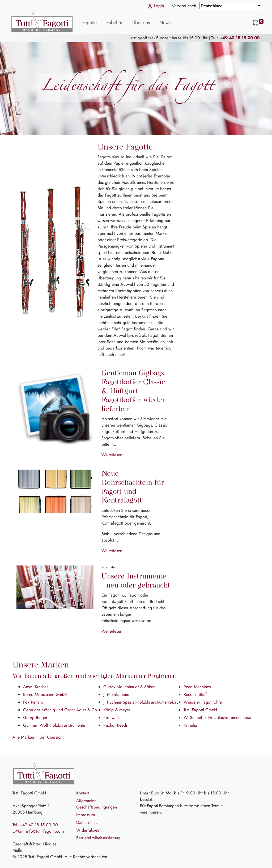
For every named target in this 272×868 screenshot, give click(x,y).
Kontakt (83, 793)
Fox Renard (33, 702)
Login (156, 6)
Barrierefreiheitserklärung (98, 838)
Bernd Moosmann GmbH (45, 694)
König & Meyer (117, 710)
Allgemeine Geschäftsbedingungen (97, 804)
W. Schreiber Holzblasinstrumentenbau (218, 718)
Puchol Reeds (115, 725)
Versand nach (185, 6)
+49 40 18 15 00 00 (240, 38)
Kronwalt (111, 718)
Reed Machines (197, 687)
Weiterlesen (112, 455)
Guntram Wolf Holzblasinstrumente (54, 725)
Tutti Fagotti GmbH (200, 710)
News (165, 23)
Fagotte (90, 23)
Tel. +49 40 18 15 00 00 (35, 825)
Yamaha (190, 725)
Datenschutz (87, 822)
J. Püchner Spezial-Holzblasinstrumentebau (141, 702)
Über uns (141, 23)
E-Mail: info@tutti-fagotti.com (38, 831)
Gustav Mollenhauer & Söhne (129, 687)
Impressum (86, 815)
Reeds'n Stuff (195, 694)
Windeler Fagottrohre (203, 702)
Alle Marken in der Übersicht (38, 737)
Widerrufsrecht (89, 830)
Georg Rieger (35, 718)
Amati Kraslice (36, 687)
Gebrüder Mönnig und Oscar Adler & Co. (61, 710)
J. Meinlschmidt (117, 694)
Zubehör (114, 23)
